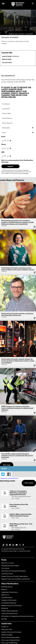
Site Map (4, 619)
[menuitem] (3, 34)
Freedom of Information (9, 600)
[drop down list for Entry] (18, 133)
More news (7, 465)
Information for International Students (14, 571)
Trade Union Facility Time (9, 614)
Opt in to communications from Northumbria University (17, 161)
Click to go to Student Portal (10, 640)
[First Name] (18, 104)
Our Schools (5, 568)
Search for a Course (8, 563)
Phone (4, 145)
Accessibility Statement (9, 603)
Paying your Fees (7, 630)
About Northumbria (10, 584)
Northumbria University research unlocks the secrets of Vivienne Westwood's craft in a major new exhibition (18, 361)
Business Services (7, 587)
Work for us (5, 595)
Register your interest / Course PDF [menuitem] (21, 34)
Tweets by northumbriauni (9, 478)
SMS (3, 152)
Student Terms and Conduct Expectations (15, 577)
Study (4, 560)
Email (3, 137)
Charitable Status (7, 598)
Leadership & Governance (10, 592)
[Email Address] (18, 118)
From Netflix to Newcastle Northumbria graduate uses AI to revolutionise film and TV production (17, 456)
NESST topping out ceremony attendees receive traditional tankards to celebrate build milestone (17, 408)
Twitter (3, 474)
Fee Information (7, 63)
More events (29, 483)
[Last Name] (18, 109)
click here (26, 173)
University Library (7, 574)
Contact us (5, 627)
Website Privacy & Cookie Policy (12, 606)
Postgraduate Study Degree (10, 566)
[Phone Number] (18, 123)
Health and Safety (7, 635)
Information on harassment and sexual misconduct (18, 616)
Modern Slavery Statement (10, 611)
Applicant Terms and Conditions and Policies (15, 579)
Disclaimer (5, 608)
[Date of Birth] (18, 114)
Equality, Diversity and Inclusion (11, 632)
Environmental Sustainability (10, 638)
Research (4, 590)
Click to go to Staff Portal (9, 643)
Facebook (9, 474)
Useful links (6, 624)
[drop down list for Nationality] (18, 128)
